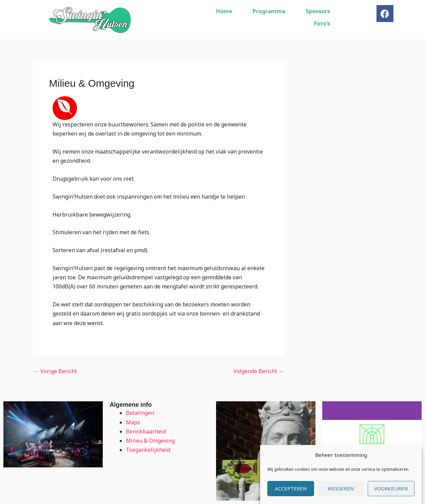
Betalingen (140, 413)
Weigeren (341, 496)
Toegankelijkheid (148, 450)
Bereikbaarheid (146, 431)
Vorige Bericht (55, 371)
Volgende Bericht (259, 371)
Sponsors (318, 11)
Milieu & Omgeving (150, 441)
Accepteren (291, 496)
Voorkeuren (391, 496)
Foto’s (322, 23)
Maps (133, 422)
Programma (269, 11)
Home (224, 11)
